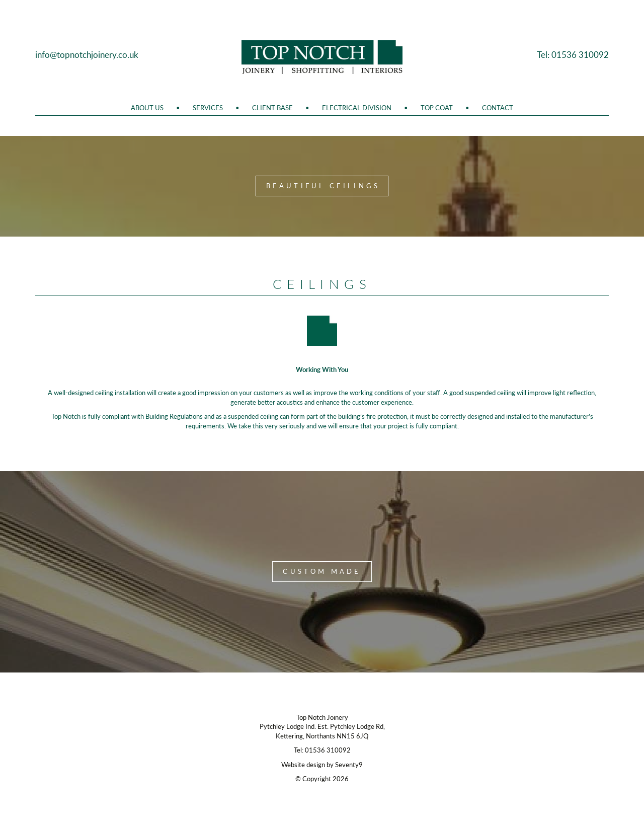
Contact (498, 108)
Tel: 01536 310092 (573, 55)
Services (208, 108)
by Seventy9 (345, 765)
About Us (147, 108)
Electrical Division (357, 108)
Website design (303, 765)
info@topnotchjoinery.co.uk (87, 55)
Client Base (272, 108)
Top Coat (437, 108)
